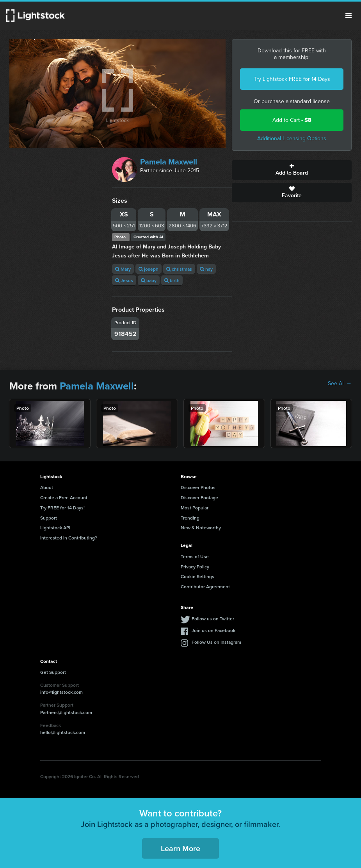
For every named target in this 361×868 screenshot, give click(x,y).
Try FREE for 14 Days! (62, 508)
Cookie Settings (197, 576)
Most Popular (195, 508)
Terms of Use (195, 556)
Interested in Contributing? (69, 538)
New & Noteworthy (201, 528)
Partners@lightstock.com (66, 712)
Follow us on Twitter (213, 619)
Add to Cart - (292, 120)
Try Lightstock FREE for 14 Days (292, 79)
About (47, 487)
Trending (190, 518)
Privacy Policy (195, 567)
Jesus (124, 280)
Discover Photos (198, 487)
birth (172, 280)
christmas (179, 269)
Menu (349, 16)
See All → (340, 384)
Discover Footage (199, 497)
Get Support (53, 672)
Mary (123, 269)
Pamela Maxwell (169, 162)
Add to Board (292, 170)
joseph (148, 269)
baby (149, 280)
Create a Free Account (64, 497)
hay (206, 269)
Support (49, 518)
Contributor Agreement (205, 587)
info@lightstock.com (61, 692)
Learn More (180, 848)
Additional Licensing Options (292, 138)
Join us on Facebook (213, 630)
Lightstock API (55, 528)
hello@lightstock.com (63, 732)
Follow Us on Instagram (216, 642)
